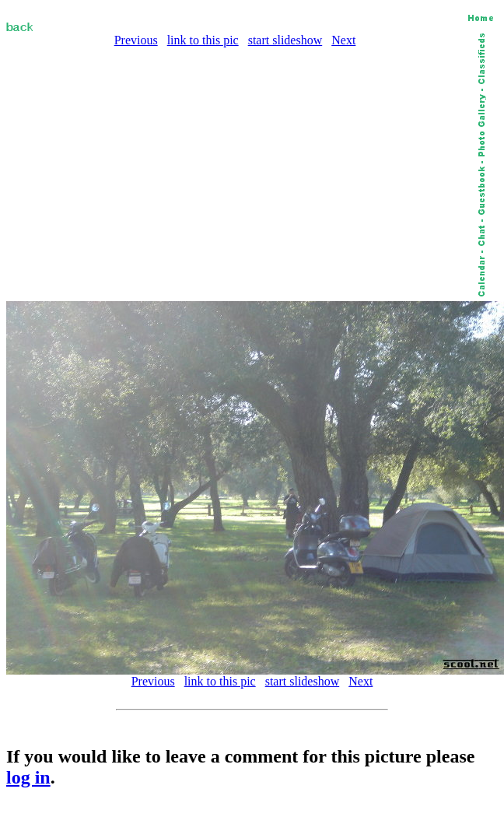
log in (28, 777)
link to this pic (203, 40)
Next (343, 40)
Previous (136, 40)
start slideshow (285, 40)
